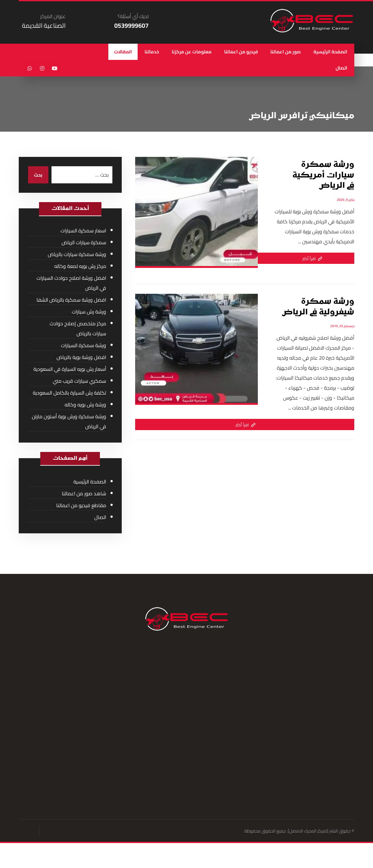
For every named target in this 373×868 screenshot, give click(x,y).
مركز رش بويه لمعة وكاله (80, 267)
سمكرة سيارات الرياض (84, 243)
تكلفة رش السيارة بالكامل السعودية (69, 393)
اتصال (100, 518)
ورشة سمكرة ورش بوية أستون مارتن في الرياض (69, 422)
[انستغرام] (42, 69)
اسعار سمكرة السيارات (83, 231)
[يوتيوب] (55, 69)
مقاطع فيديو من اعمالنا (81, 506)
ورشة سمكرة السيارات (83, 346)
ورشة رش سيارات (89, 312)
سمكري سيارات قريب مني (79, 381)
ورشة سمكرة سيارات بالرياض (77, 255)
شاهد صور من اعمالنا (84, 494)
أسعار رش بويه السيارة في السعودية (70, 370)
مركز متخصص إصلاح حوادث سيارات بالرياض (78, 329)
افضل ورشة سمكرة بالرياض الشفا (71, 300)
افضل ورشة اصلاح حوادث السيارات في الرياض (71, 284)
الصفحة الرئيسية (90, 482)
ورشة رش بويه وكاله (85, 405)
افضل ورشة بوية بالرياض (81, 358)
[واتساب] (30, 69)
